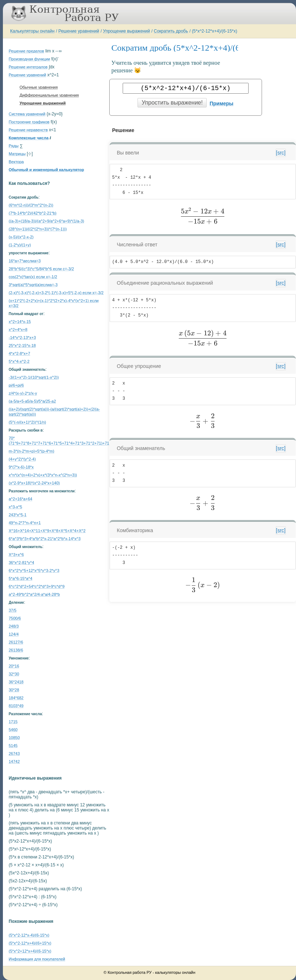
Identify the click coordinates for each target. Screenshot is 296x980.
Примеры (221, 103)
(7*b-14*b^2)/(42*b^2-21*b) (33, 213)
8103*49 (16, 706)
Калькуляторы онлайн (32, 31)
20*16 (14, 666)
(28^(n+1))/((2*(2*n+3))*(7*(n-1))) (38, 229)
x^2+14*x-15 (20, 322)
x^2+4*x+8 (18, 330)
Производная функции (29, 59)
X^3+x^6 (16, 555)
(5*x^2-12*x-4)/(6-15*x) (29, 935)
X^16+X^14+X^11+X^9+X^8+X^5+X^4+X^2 (47, 531)
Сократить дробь (171, 31)
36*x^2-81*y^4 (21, 563)
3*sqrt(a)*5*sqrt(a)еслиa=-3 (33, 285)
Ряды (14, 146)
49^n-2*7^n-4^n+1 (25, 523)
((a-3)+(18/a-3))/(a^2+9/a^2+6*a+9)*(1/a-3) (46, 221)
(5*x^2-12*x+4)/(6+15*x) (30, 943)
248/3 (14, 626)
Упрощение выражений (127, 31)
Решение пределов (26, 51)
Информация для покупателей (37, 959)
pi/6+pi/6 (16, 385)
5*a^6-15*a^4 (20, 578)
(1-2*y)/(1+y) (20, 245)
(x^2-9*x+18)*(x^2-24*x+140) (34, 483)
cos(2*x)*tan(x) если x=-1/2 (33, 277)
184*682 (16, 698)
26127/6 (16, 642)
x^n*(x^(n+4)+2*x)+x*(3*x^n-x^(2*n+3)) (43, 475)
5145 (13, 746)
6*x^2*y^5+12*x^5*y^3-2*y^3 (34, 570)
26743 (14, 754)
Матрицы (17, 154)
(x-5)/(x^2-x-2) (21, 237)
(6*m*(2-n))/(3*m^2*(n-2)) (31, 205)
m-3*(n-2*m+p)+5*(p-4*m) (31, 451)
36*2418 (16, 682)
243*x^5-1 (18, 515)
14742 (14, 761)
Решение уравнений (79, 31)
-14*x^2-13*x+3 (22, 338)
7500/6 (15, 618)
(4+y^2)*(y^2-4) (22, 459)
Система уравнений (27, 114)
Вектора (16, 162)
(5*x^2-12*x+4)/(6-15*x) (214, 31)
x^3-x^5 (15, 507)
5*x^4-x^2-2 (19, 361)
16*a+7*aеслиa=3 (25, 261)
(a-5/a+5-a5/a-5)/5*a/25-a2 (32, 401)
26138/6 (16, 650)
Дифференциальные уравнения (49, 95)
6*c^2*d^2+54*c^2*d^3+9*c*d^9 (37, 586)
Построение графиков (29, 122)
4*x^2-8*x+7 (19, 353)
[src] (281, 153)
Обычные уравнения (39, 87)
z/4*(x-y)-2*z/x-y (23, 393)
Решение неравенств (28, 130)
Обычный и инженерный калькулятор (46, 170)
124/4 (14, 634)
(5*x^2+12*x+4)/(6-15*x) (30, 951)
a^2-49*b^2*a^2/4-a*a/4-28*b (34, 594)
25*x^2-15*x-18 (22, 345)
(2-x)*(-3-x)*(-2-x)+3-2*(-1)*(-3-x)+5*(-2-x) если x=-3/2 (56, 293)
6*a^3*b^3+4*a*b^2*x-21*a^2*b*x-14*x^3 (45, 539)
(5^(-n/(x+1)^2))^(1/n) (27, 422)
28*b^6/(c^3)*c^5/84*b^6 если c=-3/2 (41, 269)
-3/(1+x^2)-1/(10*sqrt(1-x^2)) (34, 377)
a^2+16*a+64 (20, 499)
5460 (13, 730)
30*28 (14, 690)
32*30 (14, 674)
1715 (13, 722)
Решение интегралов (28, 67)
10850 (14, 738)
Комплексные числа (29, 138)
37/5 (12, 610)
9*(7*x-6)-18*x (21, 467)
